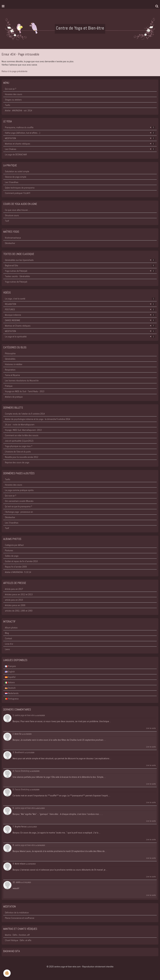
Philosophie (10, 353)
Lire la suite (151, 728)
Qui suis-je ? (11, 89)
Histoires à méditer (14, 364)
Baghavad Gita (80, 265)
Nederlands (12, 693)
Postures (9, 550)
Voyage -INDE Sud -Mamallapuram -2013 (23, 430)
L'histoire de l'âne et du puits (18, 452)
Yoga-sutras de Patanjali (80, 271)
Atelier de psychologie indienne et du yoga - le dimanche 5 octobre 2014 (38, 419)
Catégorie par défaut (14, 545)
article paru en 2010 (14, 600)
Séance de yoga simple (16, 177)
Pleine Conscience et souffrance (20, 918)
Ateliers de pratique (14, 397)
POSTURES (80, 309)
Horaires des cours (14, 94)
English (10, 672)
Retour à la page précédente (15, 71)
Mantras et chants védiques (80, 144)
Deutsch (10, 688)
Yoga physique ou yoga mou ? (19, 446)
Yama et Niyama (12, 375)
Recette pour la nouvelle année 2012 (22, 457)
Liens (7, 649)
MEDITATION (80, 138)
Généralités (10, 359)
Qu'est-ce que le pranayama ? (19, 506)
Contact (8, 638)
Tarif (7, 221)
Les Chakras (80, 149)
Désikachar (10, 243)
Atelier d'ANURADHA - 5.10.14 (18, 572)
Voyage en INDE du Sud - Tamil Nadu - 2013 (25, 391)
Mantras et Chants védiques (80, 326)
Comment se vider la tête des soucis (22, 435)
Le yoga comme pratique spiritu (19, 490)
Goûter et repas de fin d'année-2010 (21, 561)
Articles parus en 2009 (15, 605)
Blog (7, 633)
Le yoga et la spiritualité (80, 337)
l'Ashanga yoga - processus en (19, 512)
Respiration (10, 370)
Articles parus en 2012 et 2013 (19, 594)
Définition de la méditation (17, 913)
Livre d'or (9, 644)
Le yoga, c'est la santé (80, 299)
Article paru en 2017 (14, 589)
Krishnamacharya (13, 238)
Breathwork (19, 752)
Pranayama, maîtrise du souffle (80, 127)
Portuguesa (12, 699)
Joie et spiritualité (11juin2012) (19, 441)
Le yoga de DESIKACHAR (16, 154)
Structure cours (12, 215)
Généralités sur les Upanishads (80, 260)
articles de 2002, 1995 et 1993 (19, 611)
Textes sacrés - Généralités (17, 276)
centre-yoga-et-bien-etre (25, 715)
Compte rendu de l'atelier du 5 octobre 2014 (25, 414)
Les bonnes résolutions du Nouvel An (22, 381)
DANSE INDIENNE (80, 320)
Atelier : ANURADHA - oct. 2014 (19, 110)
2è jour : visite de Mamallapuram (20, 425)
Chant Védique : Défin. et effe (18, 940)
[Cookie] (7, 973)
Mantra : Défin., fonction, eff (17, 935)
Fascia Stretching (22, 771)
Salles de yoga (12, 556)
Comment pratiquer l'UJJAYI (18, 193)
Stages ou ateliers (13, 100)
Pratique (9, 386)
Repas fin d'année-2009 (16, 567)
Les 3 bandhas (12, 182)
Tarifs (8, 105)
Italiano (10, 682)
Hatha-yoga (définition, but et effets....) (80, 133)
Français (10, 666)
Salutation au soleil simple (17, 171)
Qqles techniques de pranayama (20, 188)
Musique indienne (80, 315)
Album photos (11, 628)
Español (10, 677)
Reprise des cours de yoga (17, 462)
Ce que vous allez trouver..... (18, 210)
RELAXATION (80, 304)
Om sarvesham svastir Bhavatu (19, 501)
